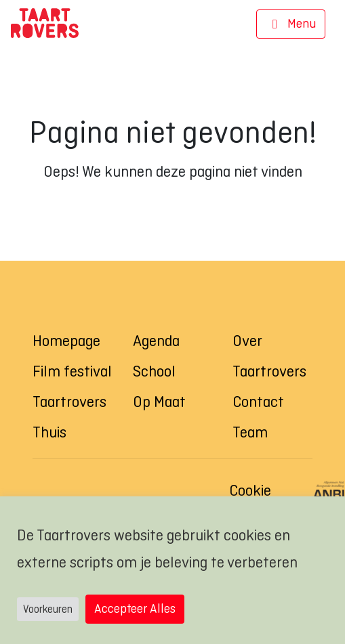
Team (250, 432)
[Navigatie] (291, 24)
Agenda (156, 341)
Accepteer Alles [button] (135, 608)
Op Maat (159, 402)
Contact (258, 402)
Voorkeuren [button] (48, 609)
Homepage (66, 341)
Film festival (72, 371)
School (154, 371)
